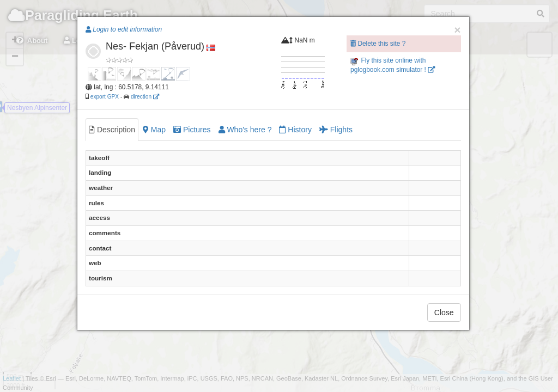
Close (444, 313)
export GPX (105, 97)
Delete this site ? (378, 44)
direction (145, 97)
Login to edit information (124, 29)
